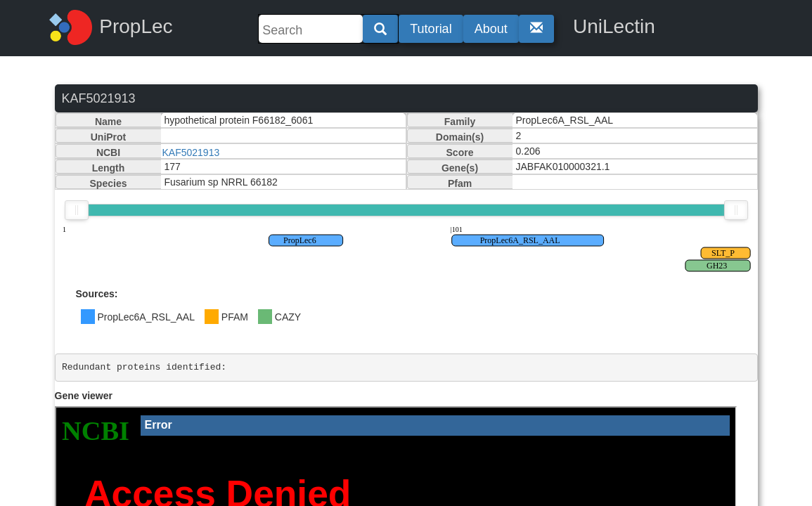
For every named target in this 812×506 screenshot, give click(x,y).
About (491, 29)
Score (460, 153)
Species (109, 183)
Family (460, 122)
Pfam (460, 183)
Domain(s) (460, 137)
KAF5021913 (191, 153)
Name (108, 122)
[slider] (77, 210)
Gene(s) (460, 168)
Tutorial (431, 29)
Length (109, 168)
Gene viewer (84, 396)
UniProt (109, 137)
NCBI (108, 153)
